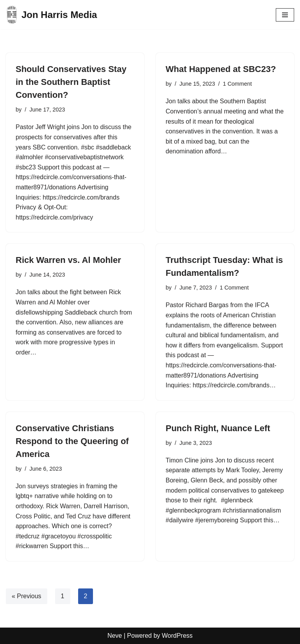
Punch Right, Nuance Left (218, 428)
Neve (115, 636)
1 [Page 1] (63, 596)
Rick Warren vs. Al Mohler (68, 260)
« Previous (27, 596)
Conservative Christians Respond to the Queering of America (72, 441)
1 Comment (237, 84)
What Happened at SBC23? (221, 69)
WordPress (177, 636)
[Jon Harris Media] (51, 15)
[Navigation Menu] (285, 15)
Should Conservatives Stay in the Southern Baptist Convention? (71, 82)
